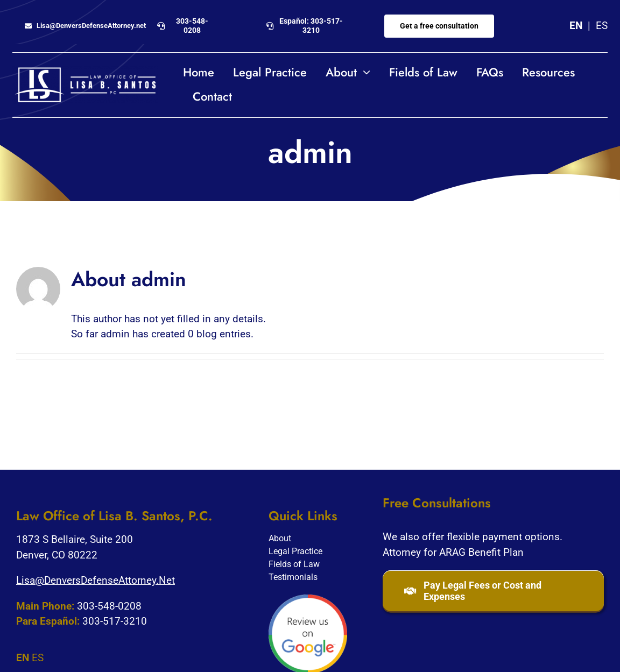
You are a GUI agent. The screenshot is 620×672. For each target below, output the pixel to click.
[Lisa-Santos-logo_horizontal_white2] (85, 71)
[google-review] (308, 600)
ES (602, 26)
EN (576, 26)
